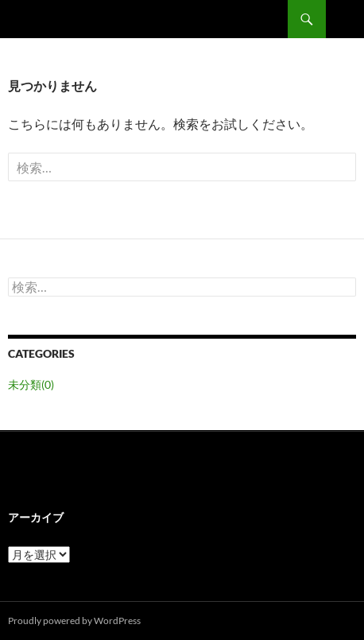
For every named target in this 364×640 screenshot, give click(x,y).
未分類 (31, 384)
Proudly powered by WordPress (74, 621)
